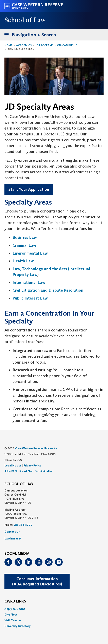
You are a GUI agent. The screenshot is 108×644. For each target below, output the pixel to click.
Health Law (23, 261)
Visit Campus (13, 620)
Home (8, 45)
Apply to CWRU (15, 609)
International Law (29, 282)
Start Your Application (29, 189)
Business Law (25, 237)
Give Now (11, 615)
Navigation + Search (29, 35)
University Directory (17, 626)
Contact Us (12, 532)
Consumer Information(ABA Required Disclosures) (37, 581)
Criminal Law (24, 245)
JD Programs (44, 45)
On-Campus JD (67, 45)
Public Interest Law (30, 298)
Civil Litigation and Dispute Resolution (48, 290)
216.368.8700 (23, 525)
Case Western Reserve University (36, 448)
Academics (24, 45)
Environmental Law (30, 253)
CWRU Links (15, 602)
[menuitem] (54, 609)
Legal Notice (13, 465)
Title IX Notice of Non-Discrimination (29, 471)
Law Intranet (13, 538)
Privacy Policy (32, 465)
